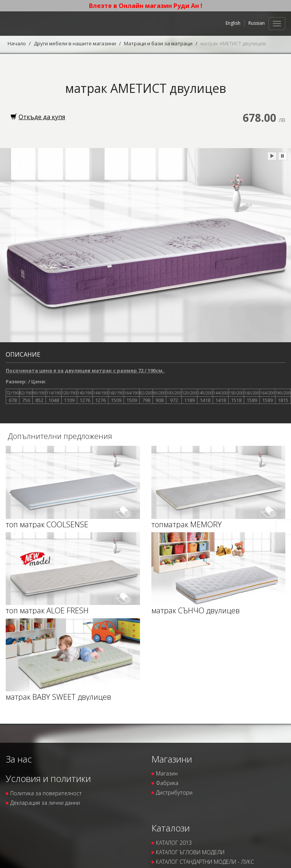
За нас (19, 759)
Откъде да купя (38, 117)
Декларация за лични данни (45, 803)
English (233, 23)
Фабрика (167, 783)
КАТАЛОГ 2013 (174, 843)
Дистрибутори (174, 792)
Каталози (171, 828)
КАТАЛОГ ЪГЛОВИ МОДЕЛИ (190, 852)
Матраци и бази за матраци (158, 43)
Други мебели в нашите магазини (75, 43)
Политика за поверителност (46, 793)
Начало (17, 43)
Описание (23, 354)
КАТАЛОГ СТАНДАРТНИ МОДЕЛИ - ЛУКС (205, 862)
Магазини (172, 759)
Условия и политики (48, 778)
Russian (257, 23)
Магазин (167, 773)
